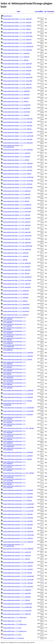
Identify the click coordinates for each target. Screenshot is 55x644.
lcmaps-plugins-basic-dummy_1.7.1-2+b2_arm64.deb (18, 187)
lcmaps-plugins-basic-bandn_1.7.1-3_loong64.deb (17, 105)
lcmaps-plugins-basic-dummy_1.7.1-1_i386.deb (16, 160)
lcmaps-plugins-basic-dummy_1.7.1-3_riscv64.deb (17, 211)
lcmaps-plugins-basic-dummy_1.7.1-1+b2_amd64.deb (18, 143)
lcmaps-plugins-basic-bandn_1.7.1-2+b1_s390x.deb (17, 84)
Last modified (39, 11)
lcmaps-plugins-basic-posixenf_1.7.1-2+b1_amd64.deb (18, 562)
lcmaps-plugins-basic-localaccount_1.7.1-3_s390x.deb (18, 414)
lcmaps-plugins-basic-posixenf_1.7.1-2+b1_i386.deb (17, 573)
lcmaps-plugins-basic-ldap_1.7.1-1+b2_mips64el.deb (18, 246)
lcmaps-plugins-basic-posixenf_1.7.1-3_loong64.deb (17, 604)
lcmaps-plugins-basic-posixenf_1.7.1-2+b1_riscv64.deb (18, 580)
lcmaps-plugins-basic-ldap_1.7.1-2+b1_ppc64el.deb (17, 277)
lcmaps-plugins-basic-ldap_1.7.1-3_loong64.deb (16, 304)
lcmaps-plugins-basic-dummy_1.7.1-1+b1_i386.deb (17, 129)
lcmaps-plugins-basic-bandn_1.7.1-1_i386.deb (16, 60)
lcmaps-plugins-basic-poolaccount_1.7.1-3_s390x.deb (18, 514)
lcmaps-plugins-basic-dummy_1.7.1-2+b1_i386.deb (17, 174)
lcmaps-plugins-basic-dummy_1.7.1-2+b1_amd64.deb (18, 163)
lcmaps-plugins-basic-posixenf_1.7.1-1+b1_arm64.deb (18, 518)
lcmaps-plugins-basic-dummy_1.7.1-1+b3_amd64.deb (18, 150)
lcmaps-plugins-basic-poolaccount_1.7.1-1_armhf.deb (18, 456)
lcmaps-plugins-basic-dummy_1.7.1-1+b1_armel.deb (18, 122)
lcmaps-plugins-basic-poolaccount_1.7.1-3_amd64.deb (18, 490)
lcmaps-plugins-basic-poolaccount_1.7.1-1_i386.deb (17, 459)
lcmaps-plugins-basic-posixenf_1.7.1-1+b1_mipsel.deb (18, 531)
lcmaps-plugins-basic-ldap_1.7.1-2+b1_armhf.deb (17, 270)
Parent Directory (8, 16)
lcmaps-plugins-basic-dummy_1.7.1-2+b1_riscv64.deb (18, 181)
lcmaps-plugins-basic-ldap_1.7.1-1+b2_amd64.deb (17, 242)
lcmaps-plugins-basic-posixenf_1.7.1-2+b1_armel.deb (18, 566)
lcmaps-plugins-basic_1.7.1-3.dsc (12, 635)
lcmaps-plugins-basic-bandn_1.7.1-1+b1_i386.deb (17, 29)
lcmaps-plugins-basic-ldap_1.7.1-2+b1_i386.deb (16, 273)
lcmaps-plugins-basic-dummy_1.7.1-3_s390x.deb (17, 215)
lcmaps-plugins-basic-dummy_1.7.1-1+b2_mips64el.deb (13, 146)
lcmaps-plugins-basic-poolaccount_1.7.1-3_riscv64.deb (18, 511)
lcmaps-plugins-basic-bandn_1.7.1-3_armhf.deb (16, 98)
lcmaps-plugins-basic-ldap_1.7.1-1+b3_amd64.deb (17, 249)
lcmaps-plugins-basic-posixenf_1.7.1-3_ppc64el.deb (17, 607)
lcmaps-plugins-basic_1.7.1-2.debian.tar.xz (15, 624)
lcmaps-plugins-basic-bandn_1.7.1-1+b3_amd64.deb (17, 50)
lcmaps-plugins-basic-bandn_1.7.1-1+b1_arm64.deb (17, 19)
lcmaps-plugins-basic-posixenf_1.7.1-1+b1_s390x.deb (18, 538)
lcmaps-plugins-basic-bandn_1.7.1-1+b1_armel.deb (17, 22)
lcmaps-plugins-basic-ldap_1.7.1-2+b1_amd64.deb (17, 263)
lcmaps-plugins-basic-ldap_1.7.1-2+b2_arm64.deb (17, 287)
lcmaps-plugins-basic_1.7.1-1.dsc (12, 621)
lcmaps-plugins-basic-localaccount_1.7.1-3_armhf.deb (18, 397)
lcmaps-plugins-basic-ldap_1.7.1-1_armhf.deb (16, 256)
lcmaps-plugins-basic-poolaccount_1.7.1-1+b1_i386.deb (18, 428)
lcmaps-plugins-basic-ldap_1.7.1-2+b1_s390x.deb (17, 284)
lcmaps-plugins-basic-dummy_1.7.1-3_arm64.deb (17, 194)
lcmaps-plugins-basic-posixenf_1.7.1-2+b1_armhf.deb (18, 569)
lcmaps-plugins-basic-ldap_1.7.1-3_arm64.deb (16, 294)
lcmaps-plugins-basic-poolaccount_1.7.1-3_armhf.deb (18, 497)
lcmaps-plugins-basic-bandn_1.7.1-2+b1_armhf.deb (17, 70)
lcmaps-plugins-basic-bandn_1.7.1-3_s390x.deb (16, 115)
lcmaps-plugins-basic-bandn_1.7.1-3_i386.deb (16, 101)
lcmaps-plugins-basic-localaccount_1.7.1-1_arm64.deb (18, 353)
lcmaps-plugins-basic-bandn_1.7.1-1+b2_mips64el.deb (18, 46)
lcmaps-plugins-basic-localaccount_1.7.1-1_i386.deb (17, 359)
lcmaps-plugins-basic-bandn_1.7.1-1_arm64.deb (16, 53)
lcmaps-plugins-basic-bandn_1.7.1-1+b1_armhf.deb (17, 26)
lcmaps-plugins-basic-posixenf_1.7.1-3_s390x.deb (17, 614)
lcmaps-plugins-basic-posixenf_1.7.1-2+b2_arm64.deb (18, 586)
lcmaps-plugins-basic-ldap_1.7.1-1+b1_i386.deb (16, 229)
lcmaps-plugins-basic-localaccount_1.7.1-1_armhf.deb (18, 356)
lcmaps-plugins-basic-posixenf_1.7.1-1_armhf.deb (17, 555)
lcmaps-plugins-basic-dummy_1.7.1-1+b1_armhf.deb (18, 126)
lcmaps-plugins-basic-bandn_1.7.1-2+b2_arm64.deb (17, 88)
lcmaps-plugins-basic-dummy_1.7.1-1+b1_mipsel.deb (18, 132)
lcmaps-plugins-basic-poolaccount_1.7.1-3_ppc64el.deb (18, 507)
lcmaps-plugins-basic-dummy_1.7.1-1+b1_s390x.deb (18, 139)
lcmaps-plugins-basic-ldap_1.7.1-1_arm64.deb (16, 253)
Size (45, 11)
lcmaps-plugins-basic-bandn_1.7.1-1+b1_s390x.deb (17, 40)
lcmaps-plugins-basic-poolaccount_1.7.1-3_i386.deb (17, 500)
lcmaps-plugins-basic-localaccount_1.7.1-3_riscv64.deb (18, 411)
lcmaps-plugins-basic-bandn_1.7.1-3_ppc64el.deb (17, 108)
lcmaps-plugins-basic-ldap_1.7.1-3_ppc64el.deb (16, 308)
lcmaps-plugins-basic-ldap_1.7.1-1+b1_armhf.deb (17, 225)
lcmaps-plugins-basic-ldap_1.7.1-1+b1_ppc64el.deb (17, 236)
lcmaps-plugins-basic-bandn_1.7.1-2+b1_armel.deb (17, 67)
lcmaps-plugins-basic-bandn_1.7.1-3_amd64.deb (16, 91)
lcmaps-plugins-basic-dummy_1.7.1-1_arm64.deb (17, 153)
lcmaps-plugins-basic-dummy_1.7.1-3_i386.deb (16, 201)
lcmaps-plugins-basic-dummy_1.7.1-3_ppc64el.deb (17, 208)
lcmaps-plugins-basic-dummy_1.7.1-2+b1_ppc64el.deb (18, 177)
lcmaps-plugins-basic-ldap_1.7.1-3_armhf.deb (16, 297)
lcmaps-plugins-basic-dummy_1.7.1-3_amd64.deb (17, 191)
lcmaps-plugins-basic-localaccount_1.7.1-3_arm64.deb (18, 394)
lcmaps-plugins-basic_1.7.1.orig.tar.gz (13, 638)
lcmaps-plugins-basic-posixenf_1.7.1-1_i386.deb (16, 559)
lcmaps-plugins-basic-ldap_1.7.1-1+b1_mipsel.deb (17, 232)
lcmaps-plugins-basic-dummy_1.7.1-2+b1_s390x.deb (18, 184)
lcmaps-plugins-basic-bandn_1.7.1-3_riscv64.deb (17, 112)
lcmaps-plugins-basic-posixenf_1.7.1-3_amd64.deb (17, 590)
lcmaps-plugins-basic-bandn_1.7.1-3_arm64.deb (16, 95)
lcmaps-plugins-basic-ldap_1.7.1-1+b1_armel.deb (17, 222)
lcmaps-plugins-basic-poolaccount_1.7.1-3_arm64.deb (18, 494)
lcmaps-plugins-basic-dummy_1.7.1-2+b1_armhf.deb (18, 170)
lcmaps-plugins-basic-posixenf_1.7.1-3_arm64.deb (17, 593)
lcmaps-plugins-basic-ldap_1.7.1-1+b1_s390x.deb (17, 239)
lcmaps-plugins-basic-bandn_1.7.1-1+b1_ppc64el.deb (18, 36)
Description (51, 11)
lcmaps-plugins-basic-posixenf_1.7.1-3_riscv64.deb (17, 611)
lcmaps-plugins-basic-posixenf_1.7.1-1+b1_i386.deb (17, 528)
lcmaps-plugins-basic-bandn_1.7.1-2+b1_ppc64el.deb (18, 77)
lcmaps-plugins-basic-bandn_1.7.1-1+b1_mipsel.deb (17, 33)
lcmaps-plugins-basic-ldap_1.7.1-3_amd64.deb (16, 291)
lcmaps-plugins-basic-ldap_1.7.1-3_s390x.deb (16, 315)
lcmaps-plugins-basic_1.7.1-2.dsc (12, 628)
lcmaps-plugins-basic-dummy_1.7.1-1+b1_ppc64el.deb (18, 136)
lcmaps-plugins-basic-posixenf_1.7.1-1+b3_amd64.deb (18, 549)
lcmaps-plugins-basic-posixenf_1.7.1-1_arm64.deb (17, 552)
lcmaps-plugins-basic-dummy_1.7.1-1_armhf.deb (17, 156)
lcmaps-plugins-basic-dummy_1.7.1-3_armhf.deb (17, 198)
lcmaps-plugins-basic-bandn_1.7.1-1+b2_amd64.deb (17, 43)
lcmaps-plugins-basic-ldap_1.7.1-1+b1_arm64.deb (17, 218)
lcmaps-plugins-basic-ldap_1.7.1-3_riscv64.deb (16, 311)
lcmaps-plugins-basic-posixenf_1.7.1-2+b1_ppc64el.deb (18, 576)
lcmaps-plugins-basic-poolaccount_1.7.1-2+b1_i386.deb (18, 473)
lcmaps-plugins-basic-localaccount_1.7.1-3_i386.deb (17, 401)
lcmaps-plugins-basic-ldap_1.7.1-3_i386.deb (15, 301)
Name (18, 11)
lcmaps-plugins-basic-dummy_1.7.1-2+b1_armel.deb (18, 167)
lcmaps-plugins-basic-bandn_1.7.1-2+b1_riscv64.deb (18, 81)
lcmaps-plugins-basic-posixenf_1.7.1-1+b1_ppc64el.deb (18, 535)
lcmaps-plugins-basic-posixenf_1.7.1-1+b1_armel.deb (18, 521)
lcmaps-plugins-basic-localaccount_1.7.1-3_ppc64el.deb (18, 408)
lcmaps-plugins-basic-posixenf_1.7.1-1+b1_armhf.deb (18, 525)
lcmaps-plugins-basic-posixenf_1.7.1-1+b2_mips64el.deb (13, 545)
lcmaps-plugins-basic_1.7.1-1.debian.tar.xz (15, 617)
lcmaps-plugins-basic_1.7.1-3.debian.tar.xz (15, 631)
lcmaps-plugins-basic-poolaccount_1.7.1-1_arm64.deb (18, 452)
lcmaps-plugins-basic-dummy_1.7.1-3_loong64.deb (17, 205)
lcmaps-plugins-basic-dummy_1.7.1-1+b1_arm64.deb (18, 119)
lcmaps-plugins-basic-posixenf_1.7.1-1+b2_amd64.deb (18, 542)
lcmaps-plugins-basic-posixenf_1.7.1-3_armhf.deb (17, 597)
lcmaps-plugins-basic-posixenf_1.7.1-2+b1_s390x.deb (18, 583)
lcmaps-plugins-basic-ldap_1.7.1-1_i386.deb (15, 260)
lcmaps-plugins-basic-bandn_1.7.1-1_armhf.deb (16, 57)
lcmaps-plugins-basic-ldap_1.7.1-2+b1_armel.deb (17, 267)
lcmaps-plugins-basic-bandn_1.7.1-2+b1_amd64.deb (17, 64)
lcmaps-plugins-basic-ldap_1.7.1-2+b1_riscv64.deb (17, 280)
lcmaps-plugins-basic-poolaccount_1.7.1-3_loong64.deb (18, 504)
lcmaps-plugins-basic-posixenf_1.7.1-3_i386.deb (16, 600)
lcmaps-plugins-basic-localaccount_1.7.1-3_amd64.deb (18, 390)
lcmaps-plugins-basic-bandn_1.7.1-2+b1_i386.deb (17, 74)
